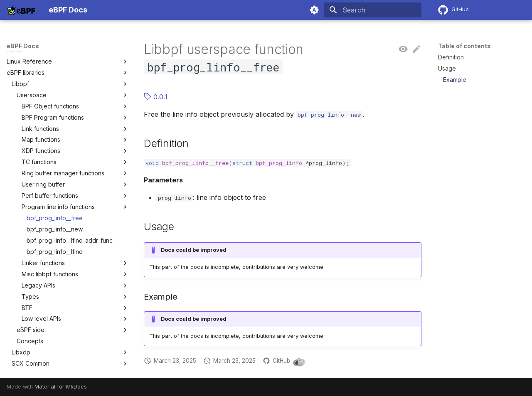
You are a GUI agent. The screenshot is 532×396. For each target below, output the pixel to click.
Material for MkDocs (61, 387)
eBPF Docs (23, 46)
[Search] (373, 10)
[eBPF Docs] (21, 10)
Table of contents (464, 46)
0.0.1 (156, 97)
